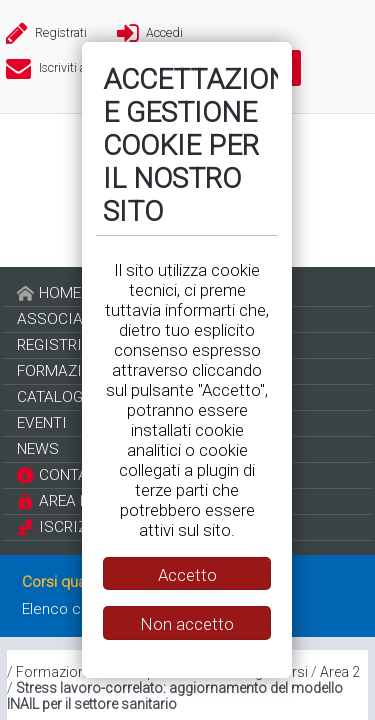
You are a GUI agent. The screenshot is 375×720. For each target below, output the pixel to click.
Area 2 (340, 672)
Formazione (54, 672)
